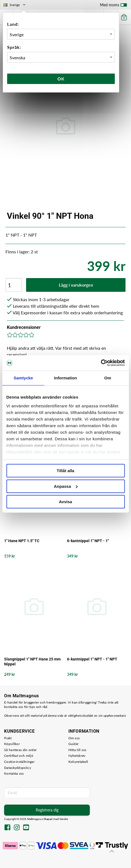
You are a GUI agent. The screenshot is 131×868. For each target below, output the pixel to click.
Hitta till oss (77, 750)
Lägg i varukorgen (76, 285)
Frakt (8, 738)
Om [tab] (108, 378)
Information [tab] (66, 378)
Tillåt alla (66, 471)
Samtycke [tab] (23, 378)
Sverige (15, 5)
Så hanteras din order (20, 750)
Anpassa (66, 486)
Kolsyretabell (78, 762)
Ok (61, 79)
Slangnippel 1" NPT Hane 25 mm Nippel (32, 662)
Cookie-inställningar (19, 762)
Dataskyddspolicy (18, 768)
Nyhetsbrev (77, 756)
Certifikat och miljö (19, 756)
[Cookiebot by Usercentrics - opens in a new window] (101, 363)
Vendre (64, 819)
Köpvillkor (12, 744)
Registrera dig (47, 810)
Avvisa (66, 502)
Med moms (113, 6)
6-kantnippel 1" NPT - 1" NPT (92, 659)
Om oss (74, 738)
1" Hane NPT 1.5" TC (22, 541)
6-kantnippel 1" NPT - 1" (88, 541)
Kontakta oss (14, 773)
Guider (74, 744)
